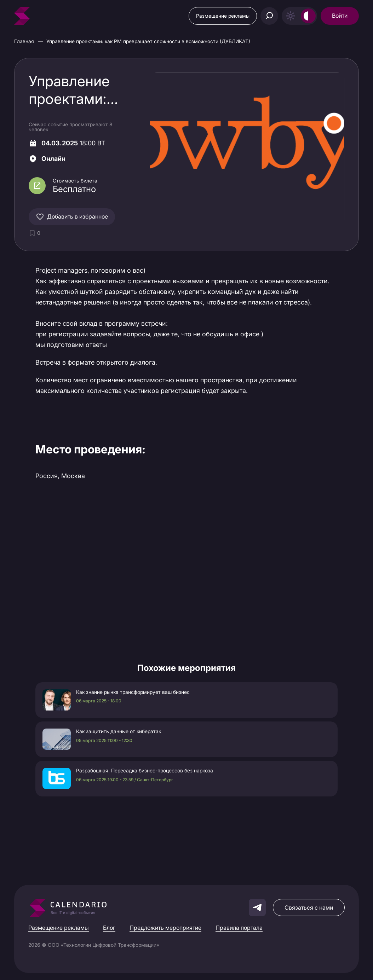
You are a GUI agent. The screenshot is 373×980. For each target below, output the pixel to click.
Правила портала (239, 928)
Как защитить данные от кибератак (119, 731)
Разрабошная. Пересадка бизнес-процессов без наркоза (145, 771)
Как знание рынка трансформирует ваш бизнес (133, 692)
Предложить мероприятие (165, 928)
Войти (340, 16)
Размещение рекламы (223, 16)
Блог (109, 928)
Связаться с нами (309, 907)
